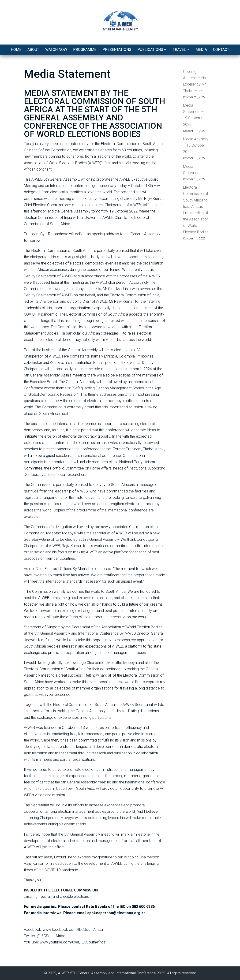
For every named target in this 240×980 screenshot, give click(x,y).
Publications (150, 50)
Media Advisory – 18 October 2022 (196, 145)
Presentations (117, 50)
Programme (85, 50)
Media (201, 50)
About (33, 50)
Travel (179, 50)
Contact (221, 50)
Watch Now (56, 50)
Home (16, 50)
